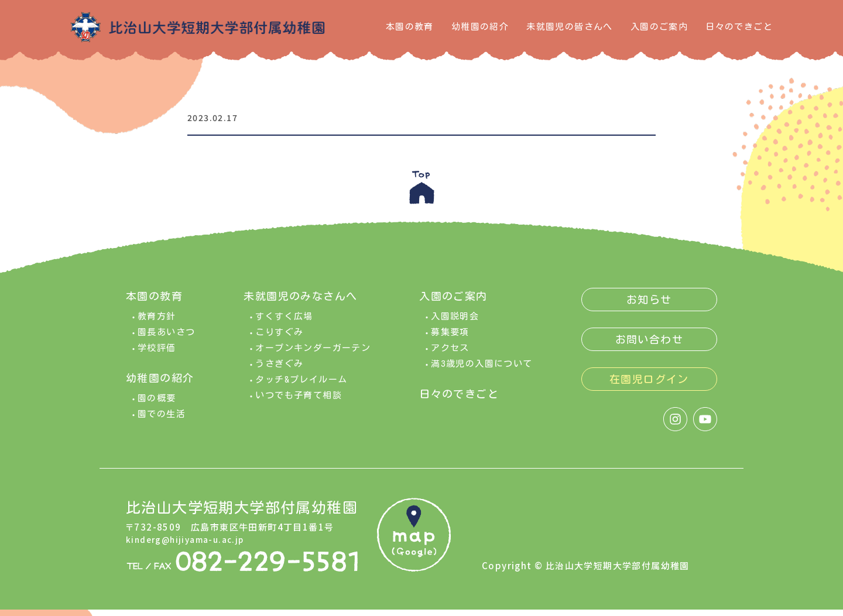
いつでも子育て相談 (299, 402)
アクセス (450, 354)
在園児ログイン (649, 386)
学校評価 (157, 354)
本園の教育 (410, 27)
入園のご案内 (659, 27)
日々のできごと (739, 27)
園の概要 (157, 405)
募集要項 (450, 338)
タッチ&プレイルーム (301, 386)
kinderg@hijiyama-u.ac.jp (190, 545)
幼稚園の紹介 (480, 27)
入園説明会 (455, 323)
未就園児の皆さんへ (570, 27)
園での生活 (162, 420)
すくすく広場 (284, 323)
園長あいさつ (166, 338)
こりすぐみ (279, 338)
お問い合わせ (649, 346)
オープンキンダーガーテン (313, 354)
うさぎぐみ (279, 370)
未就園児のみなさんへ (300, 302)
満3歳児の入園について (482, 370)
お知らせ (649, 306)
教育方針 (157, 323)
